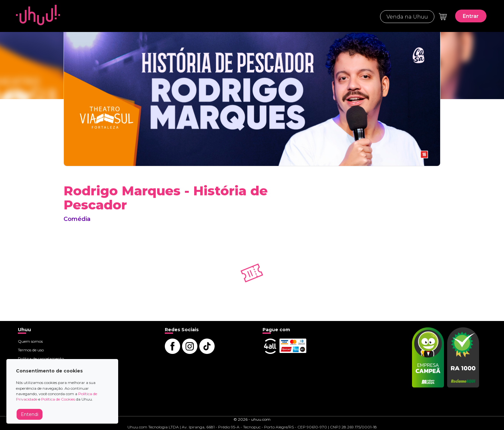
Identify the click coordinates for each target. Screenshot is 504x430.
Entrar (471, 16)
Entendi (30, 414)
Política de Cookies (58, 399)
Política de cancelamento (41, 359)
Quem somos (30, 341)
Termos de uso (31, 350)
